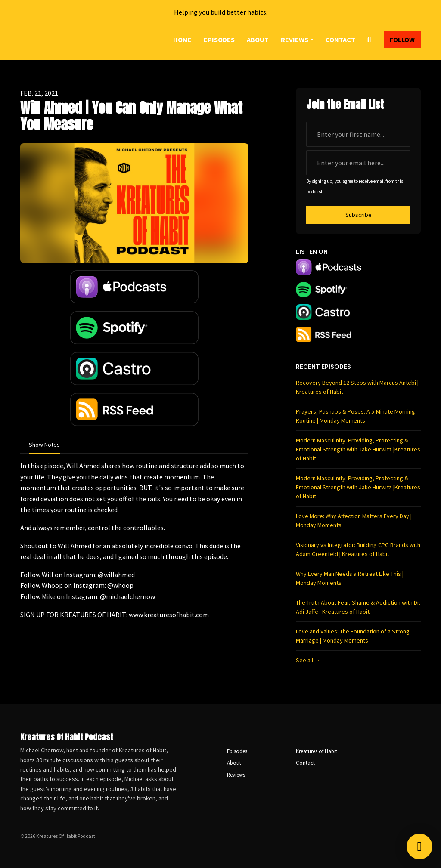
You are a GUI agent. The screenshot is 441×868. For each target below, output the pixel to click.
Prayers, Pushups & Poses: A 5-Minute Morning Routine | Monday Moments (356, 416)
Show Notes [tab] (44, 445)
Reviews (295, 40)
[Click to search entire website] (369, 40)
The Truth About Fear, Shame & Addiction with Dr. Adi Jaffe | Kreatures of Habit (358, 607)
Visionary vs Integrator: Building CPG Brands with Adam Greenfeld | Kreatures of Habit (358, 549)
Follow (402, 40)
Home (182, 40)
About (258, 40)
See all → (308, 660)
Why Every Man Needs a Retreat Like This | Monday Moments (350, 578)
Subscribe (359, 215)
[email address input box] (358, 163)
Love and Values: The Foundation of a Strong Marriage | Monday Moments (353, 636)
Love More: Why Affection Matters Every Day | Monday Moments (354, 520)
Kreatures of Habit (317, 751)
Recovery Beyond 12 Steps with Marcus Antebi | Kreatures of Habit (357, 387)
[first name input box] (358, 134)
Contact (340, 40)
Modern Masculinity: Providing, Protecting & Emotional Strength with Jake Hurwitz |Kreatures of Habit (358, 449)
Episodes (219, 40)
